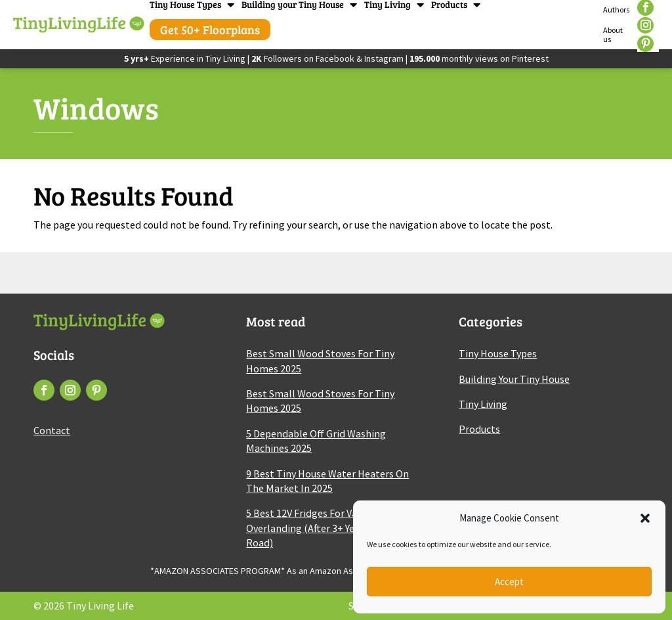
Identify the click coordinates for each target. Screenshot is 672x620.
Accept (509, 582)
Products (449, 5)
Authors (617, 10)
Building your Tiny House (293, 5)
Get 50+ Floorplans (210, 30)
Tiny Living (388, 5)
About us (613, 34)
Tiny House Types (185, 5)
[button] (645, 518)
